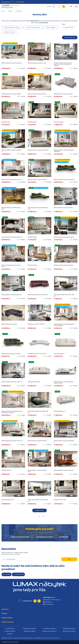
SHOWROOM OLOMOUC (30, 629)
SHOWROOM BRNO (10, 631)
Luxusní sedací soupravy (33, 27)
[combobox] (70, 27)
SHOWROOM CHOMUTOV (49, 631)
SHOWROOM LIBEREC (30, 631)
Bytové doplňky (51, 27)
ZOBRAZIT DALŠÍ (39, 510)
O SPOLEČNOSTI (10, 629)
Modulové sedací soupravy (12, 27)
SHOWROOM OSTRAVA (69, 631)
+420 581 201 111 (20, 2)
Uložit (69, 559)
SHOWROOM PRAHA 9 (49, 629)
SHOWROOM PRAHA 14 (69, 629)
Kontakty (7, 574)
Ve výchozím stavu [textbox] (68, 27)
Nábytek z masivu (9, 32)
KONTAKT (10, 634)
